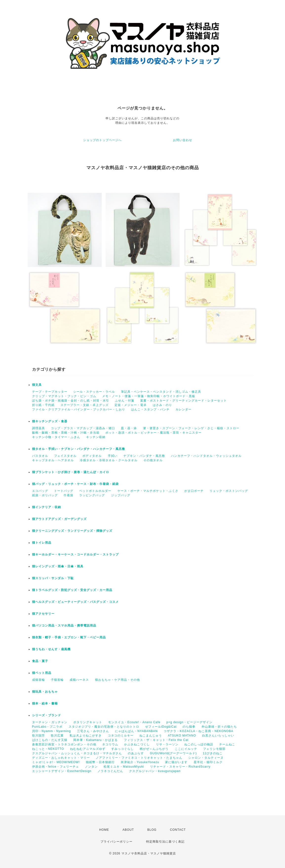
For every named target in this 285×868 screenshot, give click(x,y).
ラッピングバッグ (92, 495)
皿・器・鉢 (129, 428)
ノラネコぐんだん (110, 771)
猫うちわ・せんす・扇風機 (51, 649)
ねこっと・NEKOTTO (48, 749)
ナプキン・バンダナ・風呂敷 (144, 456)
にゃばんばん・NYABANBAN (136, 731)
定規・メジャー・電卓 (131, 405)
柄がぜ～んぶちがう (154, 749)
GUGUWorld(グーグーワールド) (173, 753)
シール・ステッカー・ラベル (94, 392)
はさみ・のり (162, 405)
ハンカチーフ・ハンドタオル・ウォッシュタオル (206, 456)
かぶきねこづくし (137, 744)
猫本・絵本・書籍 (45, 703)
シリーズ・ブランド (47, 715)
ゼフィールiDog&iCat (161, 727)
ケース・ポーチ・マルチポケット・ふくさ (148, 491)
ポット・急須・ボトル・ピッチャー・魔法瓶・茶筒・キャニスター (153, 433)
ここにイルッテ (186, 749)
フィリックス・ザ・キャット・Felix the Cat (156, 740)
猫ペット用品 (42, 673)
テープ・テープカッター (50, 392)
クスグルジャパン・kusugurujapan (155, 771)
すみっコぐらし (123, 749)
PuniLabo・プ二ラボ (47, 727)
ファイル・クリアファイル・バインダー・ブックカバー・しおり (79, 409)
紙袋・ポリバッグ (45, 495)
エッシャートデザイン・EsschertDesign (62, 771)
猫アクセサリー (43, 614)
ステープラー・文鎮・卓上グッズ (85, 405)
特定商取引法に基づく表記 (165, 842)
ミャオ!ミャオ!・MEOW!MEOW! (56, 762)
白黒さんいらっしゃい (218, 736)
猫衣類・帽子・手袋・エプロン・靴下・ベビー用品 (69, 637)
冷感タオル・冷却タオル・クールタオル (109, 460)
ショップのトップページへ (102, 140)
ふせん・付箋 (125, 401)
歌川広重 (57, 736)
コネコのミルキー (121, 736)
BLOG (152, 830)
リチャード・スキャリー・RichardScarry (180, 767)
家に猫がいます (176, 762)
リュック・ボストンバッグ (229, 491)
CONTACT (178, 830)
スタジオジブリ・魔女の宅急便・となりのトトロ (104, 727)
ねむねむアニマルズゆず (88, 749)
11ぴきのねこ (213, 753)
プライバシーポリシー (116, 842)
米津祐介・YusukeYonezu (140, 762)
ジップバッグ (121, 495)
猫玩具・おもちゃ (45, 692)
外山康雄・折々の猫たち (219, 727)
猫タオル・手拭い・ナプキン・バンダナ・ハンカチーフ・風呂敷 (79, 449)
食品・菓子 (40, 661)
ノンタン (91, 767)
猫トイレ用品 (42, 543)
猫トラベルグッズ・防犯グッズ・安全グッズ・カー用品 (72, 590)
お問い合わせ (183, 140)
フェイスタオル (65, 456)
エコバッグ (40, 491)
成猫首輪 (38, 680)
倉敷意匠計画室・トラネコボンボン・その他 (64, 744)
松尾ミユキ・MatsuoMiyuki (124, 767)
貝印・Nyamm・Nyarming (52, 731)
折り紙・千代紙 (43, 405)
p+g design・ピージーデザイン (190, 722)
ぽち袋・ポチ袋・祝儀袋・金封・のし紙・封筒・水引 (71, 401)
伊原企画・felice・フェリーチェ (56, 767)
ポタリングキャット (88, 722)
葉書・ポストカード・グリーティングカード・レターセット (183, 401)
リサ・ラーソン (167, 744)
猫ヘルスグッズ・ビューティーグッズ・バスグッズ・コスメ (75, 602)
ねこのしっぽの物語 (199, 744)
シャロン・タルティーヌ (206, 758)
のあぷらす (136, 753)
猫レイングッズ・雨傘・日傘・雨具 (58, 566)
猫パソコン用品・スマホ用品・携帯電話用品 (64, 626)
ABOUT (128, 830)
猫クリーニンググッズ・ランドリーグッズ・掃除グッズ (72, 531)
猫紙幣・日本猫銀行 (100, 762)
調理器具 (38, 428)
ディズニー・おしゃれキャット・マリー (61, 758)
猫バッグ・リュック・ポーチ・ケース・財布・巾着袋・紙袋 (75, 484)
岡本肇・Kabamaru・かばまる (95, 740)
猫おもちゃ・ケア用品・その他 (117, 680)
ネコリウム (110, 744)
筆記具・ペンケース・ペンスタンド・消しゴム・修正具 (161, 392)
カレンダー (183, 409)
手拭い (113, 456)
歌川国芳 (38, 736)
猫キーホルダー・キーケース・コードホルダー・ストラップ (75, 554)
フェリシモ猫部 (214, 749)
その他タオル (153, 460)
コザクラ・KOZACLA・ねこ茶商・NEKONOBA (198, 731)
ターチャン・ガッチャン (50, 722)
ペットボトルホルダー (95, 491)
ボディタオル (92, 456)
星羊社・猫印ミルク (208, 762)
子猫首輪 (57, 680)
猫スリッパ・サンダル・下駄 (53, 578)
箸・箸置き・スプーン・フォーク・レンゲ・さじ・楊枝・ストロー (191, 428)
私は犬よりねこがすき (86, 736)
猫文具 (37, 385)
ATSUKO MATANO (182, 736)
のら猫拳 (189, 727)
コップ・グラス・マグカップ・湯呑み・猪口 (83, 428)
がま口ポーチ (194, 491)
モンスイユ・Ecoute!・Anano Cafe (134, 722)
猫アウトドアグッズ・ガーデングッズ (59, 519)
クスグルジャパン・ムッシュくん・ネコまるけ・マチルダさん (77, 753)
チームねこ (227, 744)
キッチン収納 (96, 437)
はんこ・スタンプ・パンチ (150, 409)
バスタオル (40, 456)
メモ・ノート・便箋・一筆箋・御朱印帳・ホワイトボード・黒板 (149, 396)
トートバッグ (64, 491)
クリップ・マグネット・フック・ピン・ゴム (64, 396)
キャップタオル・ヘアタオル (53, 460)
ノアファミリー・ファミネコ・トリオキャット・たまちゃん (139, 758)
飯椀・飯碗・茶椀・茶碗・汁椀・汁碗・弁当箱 (66, 433)
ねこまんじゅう (151, 736)
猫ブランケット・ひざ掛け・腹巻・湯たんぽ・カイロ (71, 472)
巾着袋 (68, 495)
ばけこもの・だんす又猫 (50, 740)
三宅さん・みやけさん (93, 731)
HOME (104, 830)
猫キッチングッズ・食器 (50, 421)
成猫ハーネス (79, 680)
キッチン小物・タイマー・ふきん (56, 437)
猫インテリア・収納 (47, 507)
